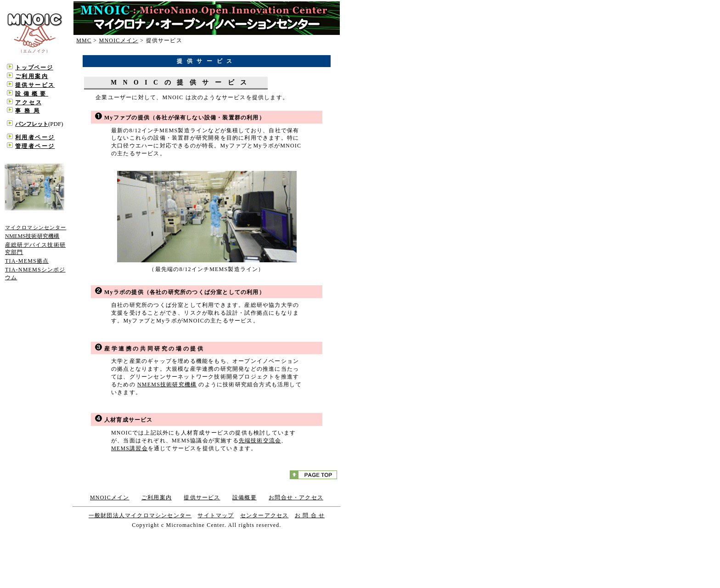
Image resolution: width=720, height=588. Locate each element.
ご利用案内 (157, 498)
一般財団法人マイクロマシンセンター (140, 515)
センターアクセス (264, 515)
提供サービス (202, 498)
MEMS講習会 (129, 448)
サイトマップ (216, 515)
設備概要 (245, 498)
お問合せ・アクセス (296, 498)
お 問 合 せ (310, 515)
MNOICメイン (119, 40)
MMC (84, 40)
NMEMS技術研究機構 (167, 384)
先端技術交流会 (260, 441)
